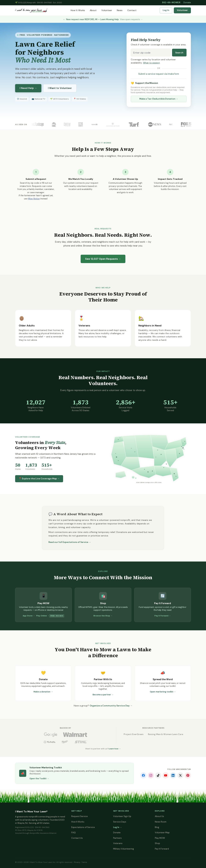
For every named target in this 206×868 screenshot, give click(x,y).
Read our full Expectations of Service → (70, 542)
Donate (187, 2)
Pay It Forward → (163, 616)
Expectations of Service (83, 827)
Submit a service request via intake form (159, 74)
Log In (166, 10)
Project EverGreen (133, 734)
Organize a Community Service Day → (111, 706)
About (93, 10)
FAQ (73, 833)
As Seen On (21, 124)
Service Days (120, 822)
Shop (157, 843)
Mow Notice (34, 199)
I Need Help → (28, 88)
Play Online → (43, 616)
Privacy (77, 862)
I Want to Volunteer (60, 88)
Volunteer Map (162, 833)
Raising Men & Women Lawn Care (166, 734)
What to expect (151, 63)
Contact (132, 10)
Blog (157, 827)
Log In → (117, 827)
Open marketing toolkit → (163, 692)
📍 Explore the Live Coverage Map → (39, 479)
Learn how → (115, 749)
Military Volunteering (124, 849)
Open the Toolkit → (39, 779)
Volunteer (107, 10)
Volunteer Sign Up (122, 816)
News (120, 10)
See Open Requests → (103, 259)
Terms (84, 862)
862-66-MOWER (171, 2)
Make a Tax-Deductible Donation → (159, 99)
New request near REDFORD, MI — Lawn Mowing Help (103, 19)
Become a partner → (103, 695)
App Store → (29, 616)
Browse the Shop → (103, 616)
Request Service (80, 816)
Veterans (118, 843)
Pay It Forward (162, 849)
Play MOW (160, 838)
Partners (117, 838)
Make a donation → (43, 692)
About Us (159, 816)
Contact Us (77, 838)
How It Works (78, 10)
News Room (161, 822)
